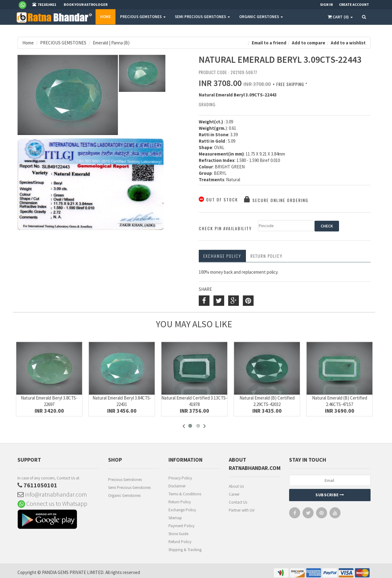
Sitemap (175, 518)
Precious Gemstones (125, 480)
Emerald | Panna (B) (111, 43)
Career (234, 494)
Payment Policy (181, 526)
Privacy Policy (180, 478)
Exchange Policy (222, 256)
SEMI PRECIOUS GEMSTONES (202, 17)
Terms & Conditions (185, 494)
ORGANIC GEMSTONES (261, 17)
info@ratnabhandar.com (52, 494)
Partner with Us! (242, 510)
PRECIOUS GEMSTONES (143, 17)
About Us (236, 486)
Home (106, 17)
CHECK (327, 226)
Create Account (354, 4)
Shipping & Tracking (185, 550)
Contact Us (238, 502)
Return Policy (180, 502)
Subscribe (330, 495)
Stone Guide (178, 534)
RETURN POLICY (267, 256)
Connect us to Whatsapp (52, 503)
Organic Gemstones (124, 495)
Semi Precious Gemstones (129, 488)
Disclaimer (177, 486)
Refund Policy (180, 542)
